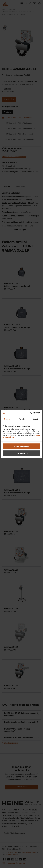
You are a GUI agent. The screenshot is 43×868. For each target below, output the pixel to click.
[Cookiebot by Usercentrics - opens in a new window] (31, 413)
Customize (22, 453)
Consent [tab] (8, 419)
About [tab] (35, 419)
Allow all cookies (21, 446)
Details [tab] (22, 419)
